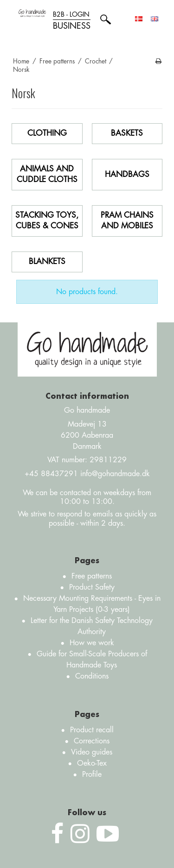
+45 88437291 (51, 474)
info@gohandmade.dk (115, 474)
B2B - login (72, 21)
